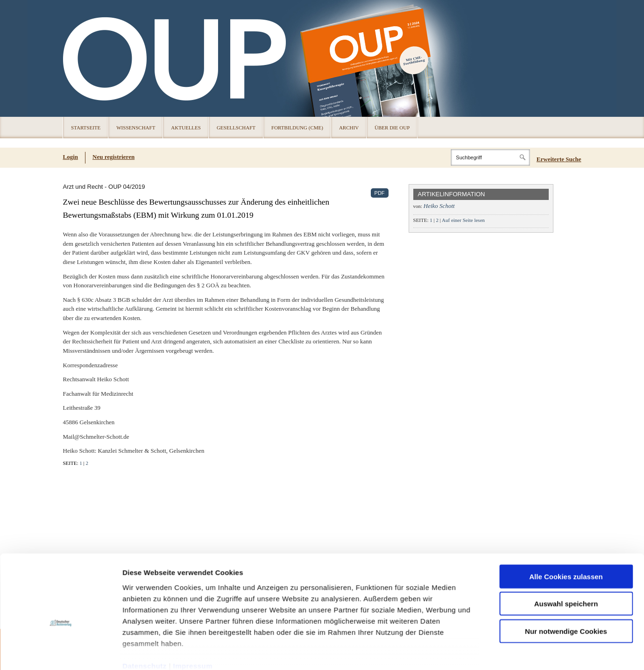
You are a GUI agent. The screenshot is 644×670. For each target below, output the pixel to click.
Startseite (86, 128)
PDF (380, 193)
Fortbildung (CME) (297, 128)
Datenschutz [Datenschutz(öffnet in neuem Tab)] (172, 653)
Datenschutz (145, 402)
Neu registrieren (113, 157)
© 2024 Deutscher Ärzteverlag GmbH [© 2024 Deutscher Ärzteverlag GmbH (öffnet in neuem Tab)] (538, 654)
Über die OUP (392, 128)
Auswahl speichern (566, 340)
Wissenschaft (136, 128)
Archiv (349, 128)
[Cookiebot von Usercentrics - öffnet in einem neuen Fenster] (60, 439)
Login (71, 157)
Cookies (141, 653)
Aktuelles (186, 128)
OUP (74, 58)
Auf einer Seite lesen (463, 220)
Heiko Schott (439, 206)
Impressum (193, 402)
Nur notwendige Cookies (566, 367)
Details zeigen (497, 438)
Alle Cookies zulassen (566, 313)
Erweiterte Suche (559, 159)
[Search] (490, 157)
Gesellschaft (236, 128)
